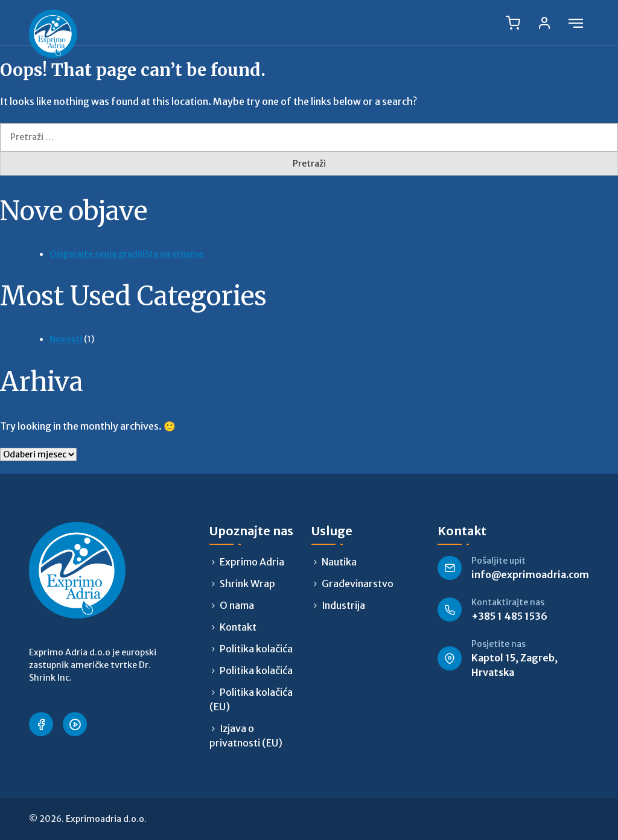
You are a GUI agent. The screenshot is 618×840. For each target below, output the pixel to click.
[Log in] (544, 23)
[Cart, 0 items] (513, 23)
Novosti (66, 339)
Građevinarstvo (358, 584)
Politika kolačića (256, 649)
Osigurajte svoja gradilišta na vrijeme (126, 254)
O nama (237, 605)
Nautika (339, 562)
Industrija (344, 605)
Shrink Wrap (247, 584)
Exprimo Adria (252, 562)
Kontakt (238, 627)
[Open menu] (576, 23)
